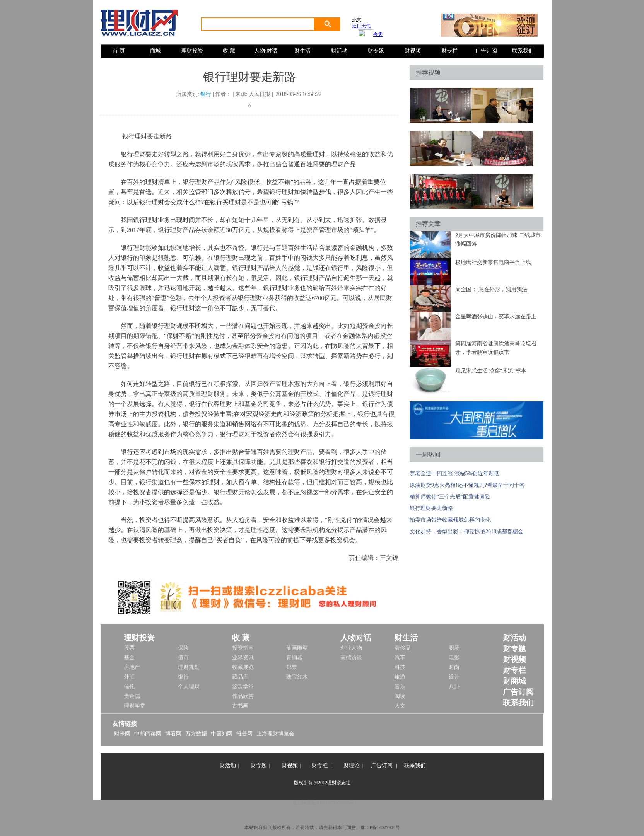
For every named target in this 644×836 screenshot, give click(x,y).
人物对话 (356, 638)
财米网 (122, 734)
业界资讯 (243, 658)
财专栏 (449, 51)
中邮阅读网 (148, 734)
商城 (155, 51)
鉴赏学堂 (243, 687)
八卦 (454, 687)
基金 (129, 658)
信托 (129, 687)
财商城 (514, 681)
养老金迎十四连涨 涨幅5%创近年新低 (454, 473)
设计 (454, 677)
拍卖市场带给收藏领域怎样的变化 (450, 520)
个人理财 (189, 687)
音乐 (400, 687)
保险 (183, 648)
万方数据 (196, 734)
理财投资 (192, 51)
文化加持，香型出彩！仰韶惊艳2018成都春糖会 (466, 531)
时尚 (454, 667)
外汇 (129, 677)
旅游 (400, 677)
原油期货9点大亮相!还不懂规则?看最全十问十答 (467, 485)
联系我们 (523, 51)
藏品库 (240, 677)
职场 (454, 648)
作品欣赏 (243, 696)
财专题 (376, 51)
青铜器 (294, 658)
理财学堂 (135, 706)
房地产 (132, 667)
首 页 (119, 51)
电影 (454, 658)
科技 (400, 667)
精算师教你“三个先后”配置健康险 (450, 497)
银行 (206, 94)
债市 (183, 658)
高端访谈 (351, 658)
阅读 (400, 696)
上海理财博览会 (275, 734)
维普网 (244, 734)
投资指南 (243, 648)
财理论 (352, 765)
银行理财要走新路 (431, 508)
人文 (400, 706)
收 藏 (229, 51)
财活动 (339, 51)
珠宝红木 (297, 677)
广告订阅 (486, 51)
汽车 (400, 658)
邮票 (292, 667)
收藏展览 (243, 667)
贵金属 (132, 696)
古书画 (240, 706)
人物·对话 (266, 51)
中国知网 (222, 734)
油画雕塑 (297, 648)
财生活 (302, 51)
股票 (129, 648)
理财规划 (189, 667)
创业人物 (351, 648)
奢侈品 (403, 648)
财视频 (413, 51)
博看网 (173, 734)
